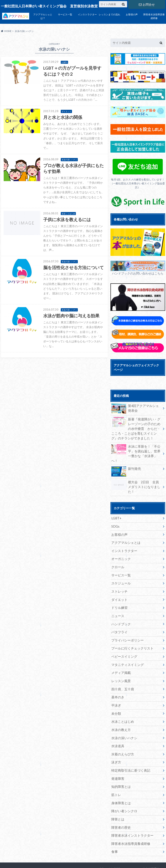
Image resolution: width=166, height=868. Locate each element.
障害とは (117, 804)
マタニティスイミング (126, 652)
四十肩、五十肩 (122, 676)
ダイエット (119, 588)
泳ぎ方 (116, 748)
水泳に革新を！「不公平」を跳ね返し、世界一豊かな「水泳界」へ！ (136, 450)
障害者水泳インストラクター (131, 820)
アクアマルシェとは (125, 532)
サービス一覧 (65, 14)
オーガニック (120, 548)
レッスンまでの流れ (109, 14)
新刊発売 (126, 464)
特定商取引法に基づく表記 (129, 756)
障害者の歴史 (120, 812)
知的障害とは (120, 772)
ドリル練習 (119, 596)
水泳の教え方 (120, 716)
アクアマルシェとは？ (43, 16)
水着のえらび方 (122, 740)
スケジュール (120, 572)
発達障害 (117, 764)
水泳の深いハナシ (123, 724)
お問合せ (147, 4)
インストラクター (87, 14)
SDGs (115, 516)
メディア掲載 (120, 660)
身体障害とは (120, 788)
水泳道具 (117, 732)
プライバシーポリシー (126, 628)
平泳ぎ (116, 692)
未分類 (116, 700)
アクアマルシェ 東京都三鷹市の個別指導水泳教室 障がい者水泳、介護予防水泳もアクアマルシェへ (131, 857)
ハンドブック (120, 612)
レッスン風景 (120, 668)
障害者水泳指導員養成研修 (154, 16)
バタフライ (119, 620)
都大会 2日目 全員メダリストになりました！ (136, 479)
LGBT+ (116, 508)
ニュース (117, 604)
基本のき (117, 684)
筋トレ (116, 780)
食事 (114, 836)
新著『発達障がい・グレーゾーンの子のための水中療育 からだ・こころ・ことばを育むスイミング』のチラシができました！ (136, 428)
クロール (117, 556)
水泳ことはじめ (122, 708)
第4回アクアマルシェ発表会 (136, 408)
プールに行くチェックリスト (131, 636)
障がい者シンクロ (123, 796)
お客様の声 (132, 14)
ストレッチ (119, 580)
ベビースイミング (123, 644)
